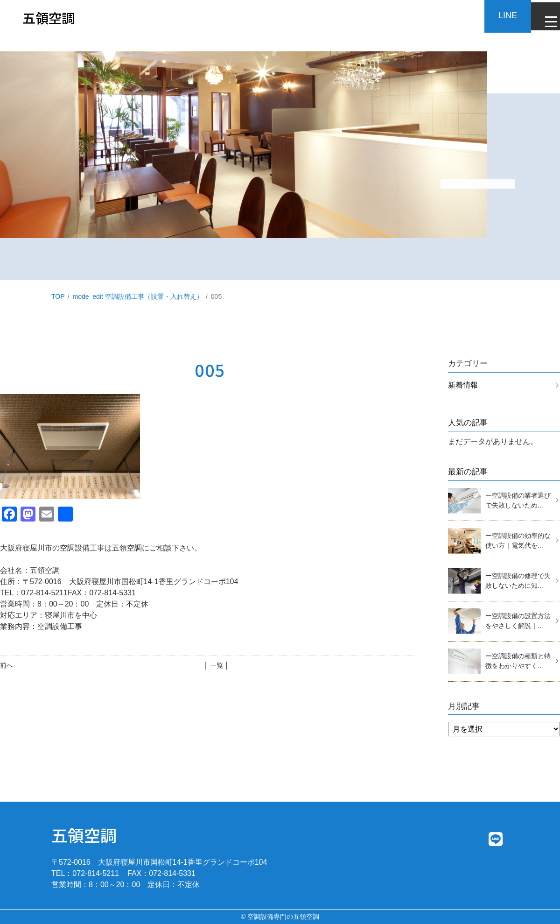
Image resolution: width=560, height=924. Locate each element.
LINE (499, 15)
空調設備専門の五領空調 (283, 917)
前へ (7, 665)
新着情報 (463, 385)
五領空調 (84, 835)
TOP (58, 296)
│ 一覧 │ (216, 665)
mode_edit (138, 296)
